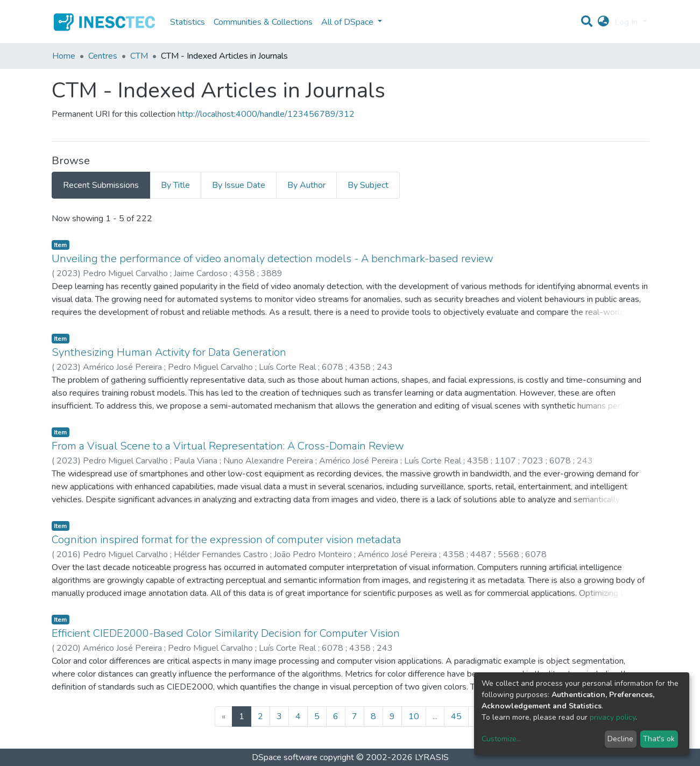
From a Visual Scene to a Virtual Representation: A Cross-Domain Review (228, 446)
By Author (306, 185)
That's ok (659, 739)
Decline (620, 739)
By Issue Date (239, 185)
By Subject (368, 185)
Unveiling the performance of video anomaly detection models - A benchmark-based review (273, 259)
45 (456, 716)
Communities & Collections (263, 22)
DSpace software (285, 757)
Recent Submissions (101, 185)
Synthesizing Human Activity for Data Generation (169, 352)
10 (414, 716)
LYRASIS (432, 757)
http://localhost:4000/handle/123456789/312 (266, 114)
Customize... (501, 739)
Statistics (188, 22)
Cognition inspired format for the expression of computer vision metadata (227, 540)
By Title (175, 185)
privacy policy (613, 717)
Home (64, 56)
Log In (627, 22)
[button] (603, 22)
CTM (139, 56)
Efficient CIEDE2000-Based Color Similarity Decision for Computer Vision (226, 633)
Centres (103, 56)
